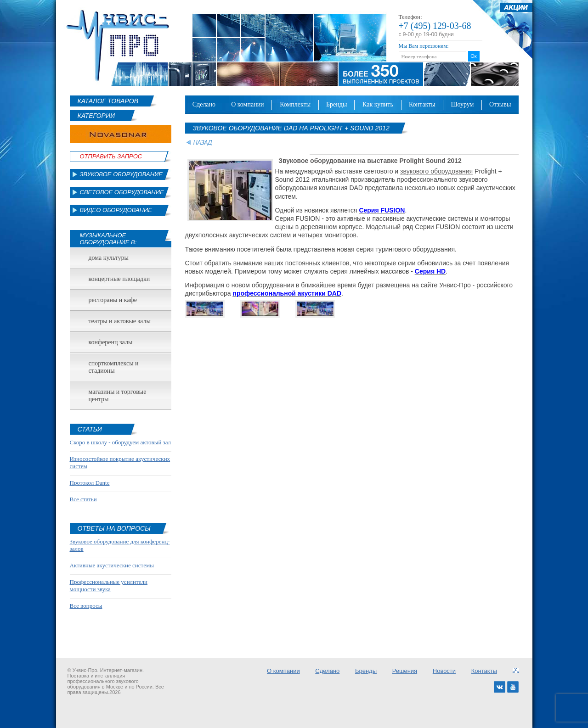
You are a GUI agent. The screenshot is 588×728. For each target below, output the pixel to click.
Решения (405, 671)
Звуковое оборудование (122, 174)
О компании (248, 104)
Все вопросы (86, 606)
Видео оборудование (116, 210)
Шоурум (462, 104)
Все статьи (83, 499)
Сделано (204, 104)
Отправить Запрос (111, 156)
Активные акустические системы (112, 565)
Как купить (378, 104)
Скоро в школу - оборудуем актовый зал (121, 442)
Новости (444, 671)
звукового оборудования (436, 171)
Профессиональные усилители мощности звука (109, 585)
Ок (473, 56)
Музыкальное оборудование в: (108, 239)
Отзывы (500, 104)
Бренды (336, 104)
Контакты (422, 104)
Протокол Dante (90, 483)
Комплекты (295, 104)
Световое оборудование (122, 192)
